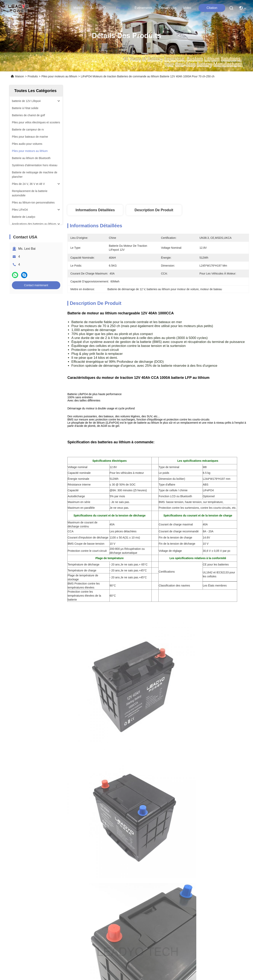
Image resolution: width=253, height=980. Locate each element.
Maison (79, 8)
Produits (33, 76)
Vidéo (187, 8)
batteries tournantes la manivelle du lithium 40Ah (109, 799)
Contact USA (19, 879)
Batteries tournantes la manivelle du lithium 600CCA (143, 790)
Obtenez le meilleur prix (195, 192)
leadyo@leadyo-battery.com (97, 880)
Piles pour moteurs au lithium (59, 76)
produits (122, 8)
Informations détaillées (95, 210)
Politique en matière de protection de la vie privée (36, 919)
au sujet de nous (100, 8)
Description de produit (154, 210)
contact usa (168, 8)
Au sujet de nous (22, 851)
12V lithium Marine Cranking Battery (186, 799)
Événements (143, 8)
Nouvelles (16, 865)
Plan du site (76, 919)
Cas (12, 872)
